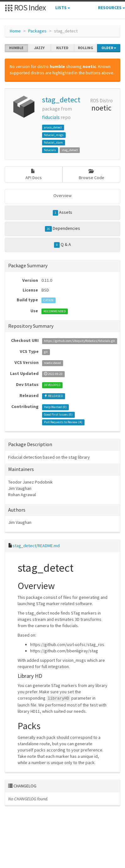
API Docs (34, 175)
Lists (63, 8)
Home (15, 31)
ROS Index (25, 7)
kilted (62, 48)
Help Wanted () (55, 407)
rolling (86, 48)
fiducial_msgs (54, 135)
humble (16, 48)
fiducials (51, 117)
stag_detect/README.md (36, 546)
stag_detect (61, 100)
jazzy (39, 48)
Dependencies (63, 229)
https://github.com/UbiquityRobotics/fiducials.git (79, 341)
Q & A (63, 245)
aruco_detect (53, 127)
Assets (63, 213)
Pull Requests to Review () (63, 422)
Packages (37, 31)
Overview (63, 196)
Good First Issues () (58, 414)
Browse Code (92, 175)
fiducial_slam (53, 142)
